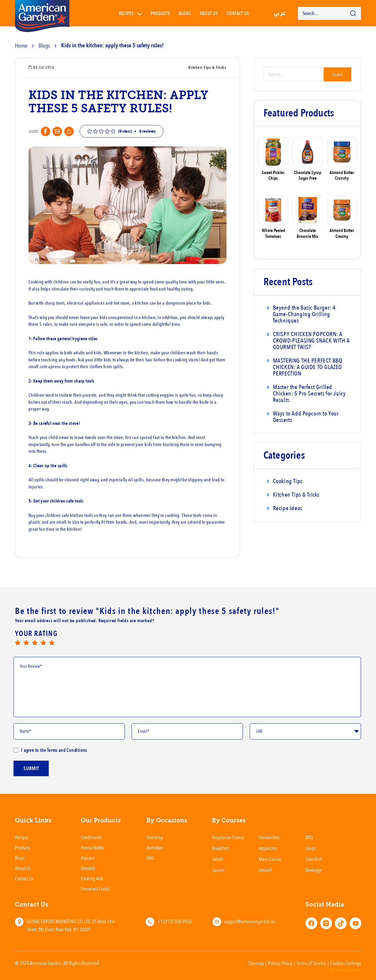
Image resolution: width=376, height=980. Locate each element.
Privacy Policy (280, 963)
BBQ (150, 858)
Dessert (265, 870)
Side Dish (314, 859)
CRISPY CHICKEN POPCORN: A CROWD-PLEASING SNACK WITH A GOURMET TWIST (311, 341)
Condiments (91, 837)
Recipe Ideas (288, 508)
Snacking (155, 837)
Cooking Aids (92, 878)
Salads (218, 859)
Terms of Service (311, 963)
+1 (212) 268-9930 (174, 921)
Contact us (238, 13)
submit (31, 785)
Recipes (126, 13)
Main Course (270, 859)
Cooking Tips (288, 481)
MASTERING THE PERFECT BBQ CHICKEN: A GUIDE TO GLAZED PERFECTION (308, 367)
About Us (209, 13)
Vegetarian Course (228, 837)
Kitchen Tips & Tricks (296, 495)
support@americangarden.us (250, 921)
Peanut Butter (93, 848)
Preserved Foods (95, 889)
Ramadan (155, 848)
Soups (311, 848)
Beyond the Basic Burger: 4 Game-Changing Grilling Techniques (304, 314)
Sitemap (256, 963)
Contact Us (24, 878)
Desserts (88, 868)
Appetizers (268, 848)
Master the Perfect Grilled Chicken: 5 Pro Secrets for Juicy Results (309, 394)
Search (338, 74)
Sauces (218, 870)
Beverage (314, 870)
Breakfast (220, 848)
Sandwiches (269, 837)
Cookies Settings (346, 963)
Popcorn (88, 858)
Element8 (354, 970)
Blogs (185, 13)
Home (21, 45)
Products (160, 13)
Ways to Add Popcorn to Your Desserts (306, 417)
